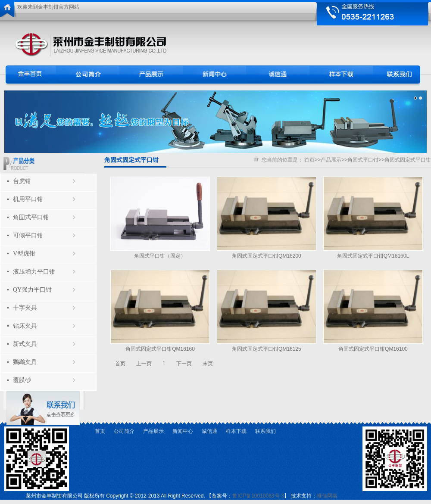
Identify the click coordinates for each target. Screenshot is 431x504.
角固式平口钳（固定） (160, 256)
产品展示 (331, 160)
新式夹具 (25, 344)
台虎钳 (22, 181)
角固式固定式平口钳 (408, 160)
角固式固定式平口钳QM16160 (160, 349)
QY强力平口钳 (32, 290)
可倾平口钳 (28, 235)
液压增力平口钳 (34, 272)
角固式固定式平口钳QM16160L (373, 256)
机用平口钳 (28, 199)
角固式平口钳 (31, 217)
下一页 (184, 364)
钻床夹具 (25, 326)
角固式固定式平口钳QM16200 (267, 256)
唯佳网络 (327, 496)
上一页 (144, 364)
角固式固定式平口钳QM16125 (267, 349)
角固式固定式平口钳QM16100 (373, 349)
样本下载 (236, 431)
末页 (208, 364)
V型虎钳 (24, 254)
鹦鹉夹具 (25, 362)
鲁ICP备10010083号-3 (258, 496)
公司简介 (124, 431)
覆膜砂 (22, 380)
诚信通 (209, 431)
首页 (309, 160)
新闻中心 (183, 431)
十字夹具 (25, 308)
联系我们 (265, 431)
